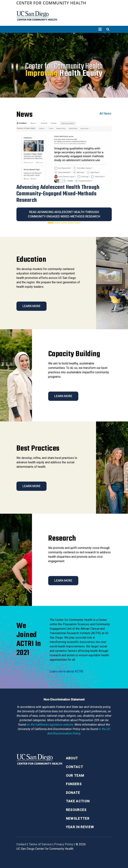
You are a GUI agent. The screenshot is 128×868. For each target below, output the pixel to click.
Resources (76, 810)
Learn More (31, 306)
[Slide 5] (77, 223)
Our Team (75, 776)
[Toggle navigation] (100, 29)
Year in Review (80, 827)
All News (105, 114)
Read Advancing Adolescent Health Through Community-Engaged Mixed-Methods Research (64, 214)
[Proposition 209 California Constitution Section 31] (50, 725)
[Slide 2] (57, 223)
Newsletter (78, 818)
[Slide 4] (71, 223)
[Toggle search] (108, 29)
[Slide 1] (51, 223)
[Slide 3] (64, 223)
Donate (73, 793)
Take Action (78, 801)
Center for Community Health (51, 3)
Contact (75, 767)
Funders (74, 784)
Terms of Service (40, 844)
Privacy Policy (64, 844)
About (72, 758)
